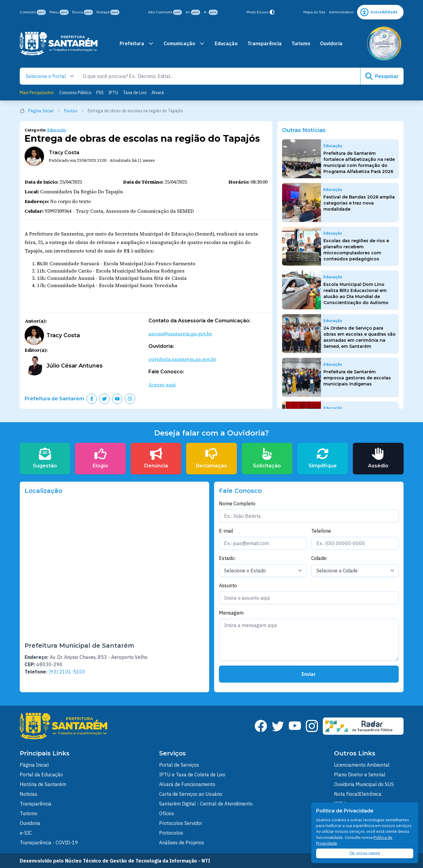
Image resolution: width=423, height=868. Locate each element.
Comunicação (184, 43)
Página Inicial (40, 111)
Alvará (158, 93)
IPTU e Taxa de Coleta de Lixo (192, 775)
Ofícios (167, 813)
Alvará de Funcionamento (187, 784)
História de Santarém (43, 784)
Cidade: (319, 558)
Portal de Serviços (179, 765)
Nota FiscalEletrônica (358, 794)
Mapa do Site (314, 12)
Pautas (74, 111)
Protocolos (171, 833)
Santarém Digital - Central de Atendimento (206, 804)
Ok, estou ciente (365, 853)
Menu (59, 12)
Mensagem (231, 613)
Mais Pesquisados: (37, 93)
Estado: (227, 558)
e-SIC (26, 833)
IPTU (113, 93)
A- (211, 12)
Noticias (29, 794)
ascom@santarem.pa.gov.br (180, 334)
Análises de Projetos (182, 843)
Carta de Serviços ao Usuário (191, 794)
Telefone (321, 531)
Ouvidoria (331, 43)
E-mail (226, 531)
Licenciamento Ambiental (362, 765)
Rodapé (108, 12)
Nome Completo (237, 504)
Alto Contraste (165, 12)
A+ (193, 12)
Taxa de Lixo (135, 93)
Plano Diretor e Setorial (360, 775)
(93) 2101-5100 (67, 672)
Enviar (309, 674)
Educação (226, 43)
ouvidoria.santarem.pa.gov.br (182, 359)
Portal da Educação (41, 775)
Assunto (228, 585)
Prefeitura (137, 43)
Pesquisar (382, 76)
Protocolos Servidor (181, 823)
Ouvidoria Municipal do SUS (364, 784)
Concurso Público (75, 93)
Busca (83, 12)
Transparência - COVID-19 (49, 843)
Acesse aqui (162, 385)
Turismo (301, 43)
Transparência (265, 43)
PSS (100, 93)
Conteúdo (33, 12)
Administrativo (341, 12)
